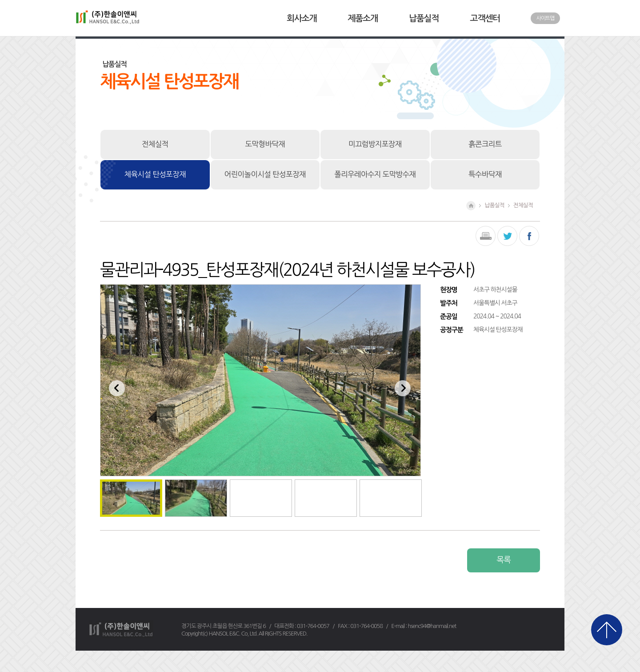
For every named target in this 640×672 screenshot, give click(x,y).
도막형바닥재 (265, 144)
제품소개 (363, 18)
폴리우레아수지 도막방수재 (375, 174)
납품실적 (424, 18)
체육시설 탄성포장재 (155, 174)
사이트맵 (545, 18)
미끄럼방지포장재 (375, 144)
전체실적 (155, 144)
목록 (503, 560)
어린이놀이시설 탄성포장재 (265, 174)
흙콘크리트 (485, 144)
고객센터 (485, 18)
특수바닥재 (485, 174)
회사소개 (302, 18)
